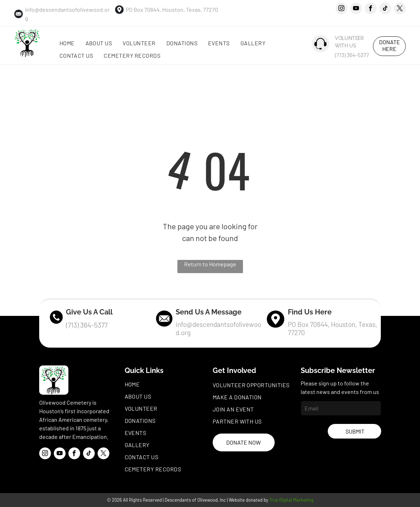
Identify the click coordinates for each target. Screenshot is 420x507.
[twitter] (400, 9)
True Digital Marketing (291, 500)
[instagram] (341, 9)
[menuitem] (67, 43)
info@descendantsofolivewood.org (218, 328)
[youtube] (356, 9)
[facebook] (371, 9)
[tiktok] (385, 9)
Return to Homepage (210, 264)
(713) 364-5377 (352, 55)
